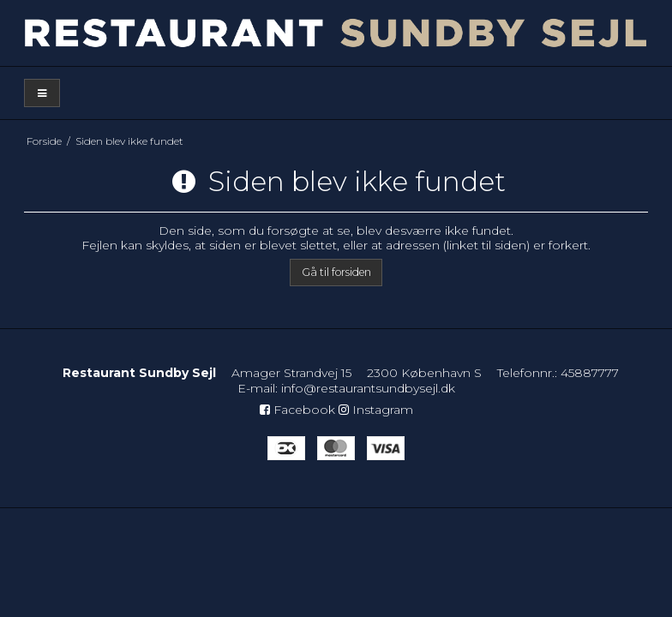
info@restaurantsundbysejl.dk (368, 388)
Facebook (297, 410)
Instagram (376, 410)
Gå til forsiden (336, 272)
